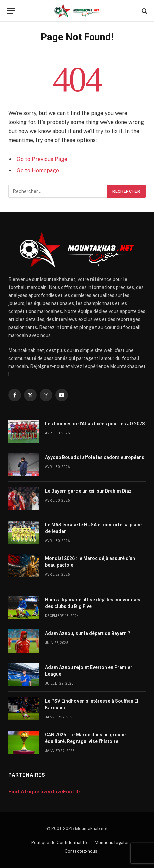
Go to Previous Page (42, 159)
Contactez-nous (81, 851)
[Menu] (11, 11)
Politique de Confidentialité (59, 842)
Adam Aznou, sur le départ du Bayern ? (88, 633)
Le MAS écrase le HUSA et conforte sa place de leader (93, 528)
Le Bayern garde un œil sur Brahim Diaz (88, 491)
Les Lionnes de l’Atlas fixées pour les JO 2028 (95, 424)
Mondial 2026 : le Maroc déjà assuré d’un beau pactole (90, 562)
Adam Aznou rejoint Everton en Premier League (89, 671)
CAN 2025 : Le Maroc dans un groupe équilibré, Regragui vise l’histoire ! (85, 738)
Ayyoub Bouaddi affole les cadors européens (95, 457)
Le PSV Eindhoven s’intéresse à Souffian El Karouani (92, 704)
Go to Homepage (38, 171)
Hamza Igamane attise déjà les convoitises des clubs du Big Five (93, 603)
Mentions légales (112, 842)
